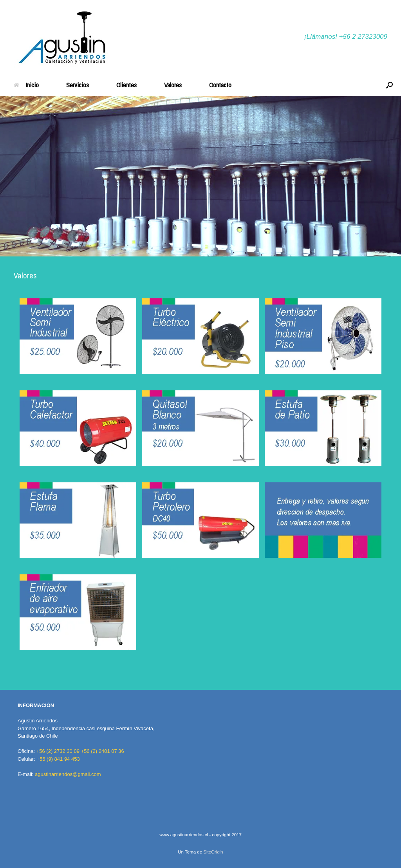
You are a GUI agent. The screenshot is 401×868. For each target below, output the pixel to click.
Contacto (220, 85)
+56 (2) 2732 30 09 (58, 751)
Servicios (78, 85)
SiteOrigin (213, 852)
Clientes (126, 85)
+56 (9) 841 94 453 (58, 759)
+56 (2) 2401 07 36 (103, 751)
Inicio (26, 85)
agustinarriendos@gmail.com (68, 774)
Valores (173, 85)
